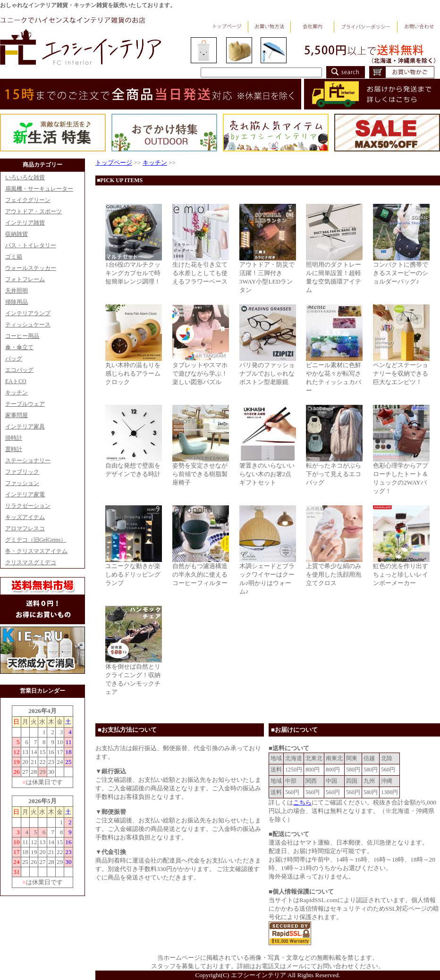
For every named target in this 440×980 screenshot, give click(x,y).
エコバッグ (19, 370)
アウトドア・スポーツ (34, 211)
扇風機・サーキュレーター (39, 189)
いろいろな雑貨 (25, 177)
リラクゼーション (28, 506)
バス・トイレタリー (31, 245)
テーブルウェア (25, 404)
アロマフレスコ (25, 528)
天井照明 (17, 291)
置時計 (14, 449)
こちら (302, 802)
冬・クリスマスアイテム (36, 551)
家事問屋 (17, 415)
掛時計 (14, 438)
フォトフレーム (25, 279)
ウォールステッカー (31, 268)
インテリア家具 (25, 427)
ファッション (22, 483)
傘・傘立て (19, 347)
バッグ (14, 359)
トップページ (114, 163)
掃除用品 (17, 302)
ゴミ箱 (14, 257)
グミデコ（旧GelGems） (36, 540)
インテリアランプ (28, 313)
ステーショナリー (28, 461)
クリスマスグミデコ (31, 562)
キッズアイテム (25, 517)
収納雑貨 (17, 234)
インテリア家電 (25, 494)
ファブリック (22, 472)
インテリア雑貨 (25, 223)
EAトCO (16, 381)
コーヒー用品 (22, 336)
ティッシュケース (28, 325)
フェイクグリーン (28, 200)
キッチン (17, 393)
